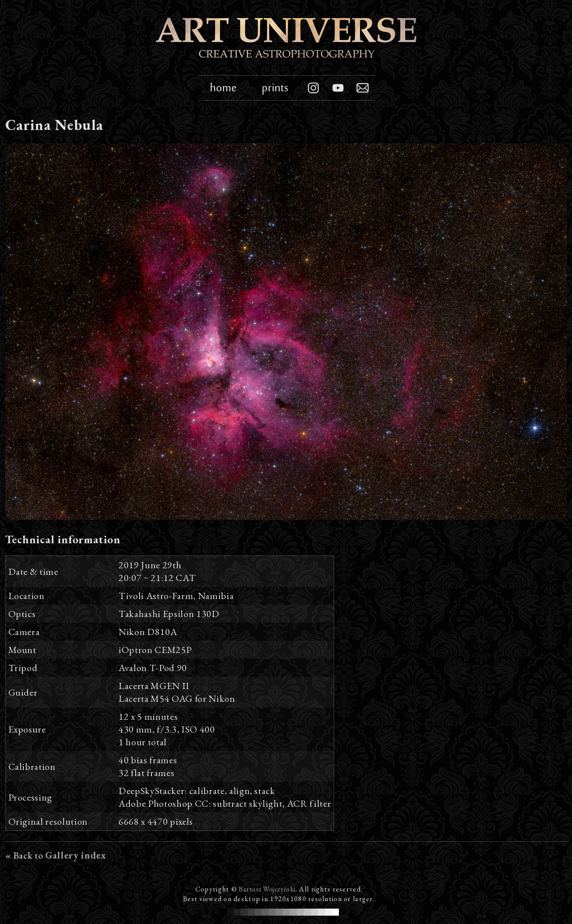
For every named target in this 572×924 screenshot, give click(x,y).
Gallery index (76, 855)
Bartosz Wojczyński (267, 889)
